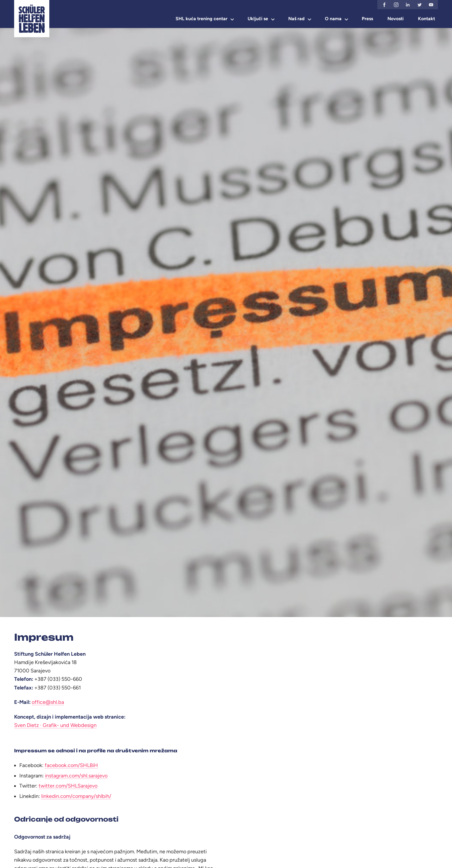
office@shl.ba (48, 702)
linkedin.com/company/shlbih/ (76, 796)
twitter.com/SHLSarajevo (68, 786)
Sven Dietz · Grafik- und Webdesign (55, 725)
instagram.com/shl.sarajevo (76, 776)
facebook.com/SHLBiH (71, 765)
